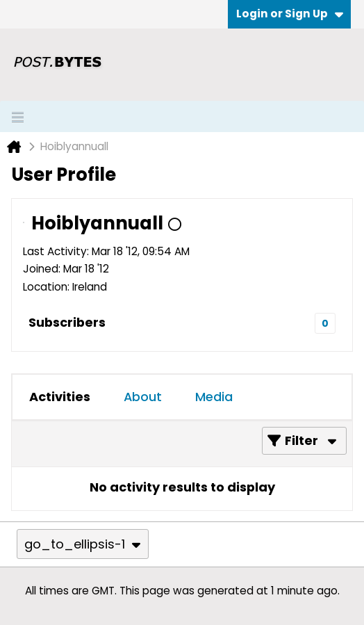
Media (214, 397)
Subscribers (67, 322)
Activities (60, 397)
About (143, 397)
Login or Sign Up (290, 14)
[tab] (60, 397)
